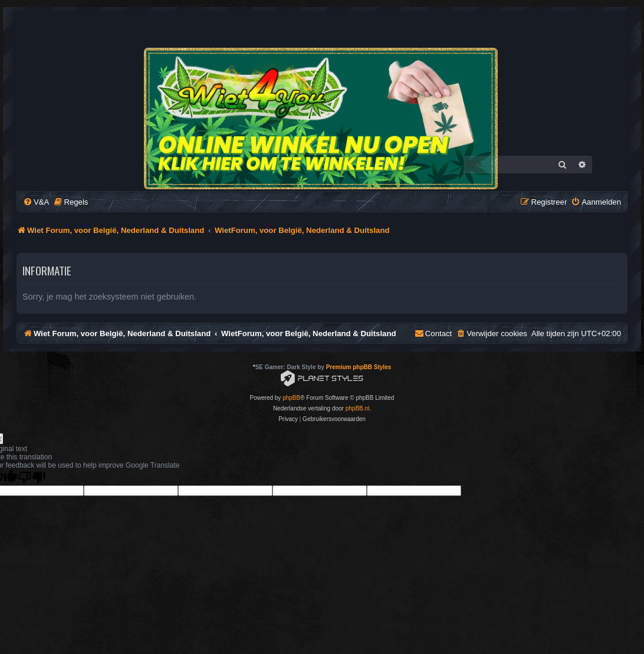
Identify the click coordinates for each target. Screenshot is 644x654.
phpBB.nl (358, 408)
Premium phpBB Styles (359, 367)
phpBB (291, 398)
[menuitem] (36, 202)
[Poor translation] (32, 477)
